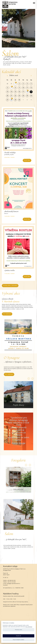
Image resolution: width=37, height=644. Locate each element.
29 (15, 100)
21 (11, 96)
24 (23, 96)
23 (19, 96)
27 (7, 100)
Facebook (5, 585)
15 (15, 92)
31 (11, 84)
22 (15, 96)
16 (19, 92)
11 (27, 88)
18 (27, 92)
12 (31, 88)
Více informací (7, 314)
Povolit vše (19, 636)
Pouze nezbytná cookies (18, 640)
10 (23, 88)
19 (31, 92)
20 (7, 96)
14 (11, 92)
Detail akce (27, 160)
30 (7, 84)
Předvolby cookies (19, 630)
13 (7, 92)
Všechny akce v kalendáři (10, 285)
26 (31, 96)
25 (27, 96)
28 (11, 100)
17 (23, 92)
